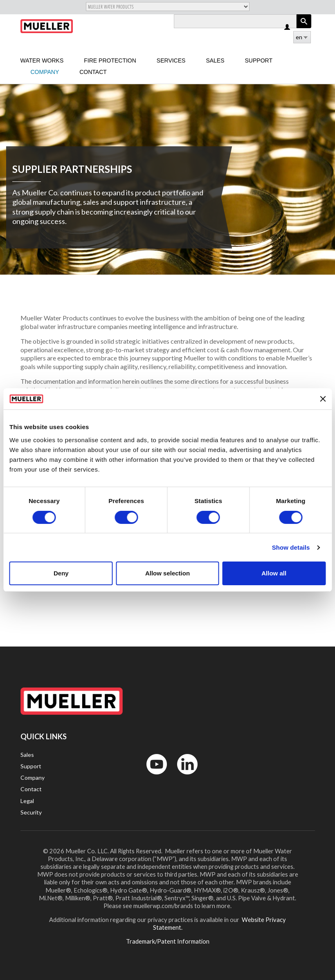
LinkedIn (183, 776)
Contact (93, 72)
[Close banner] (323, 399)
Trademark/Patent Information (168, 941)
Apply (304, 28)
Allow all (274, 573)
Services (171, 60)
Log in (288, 28)
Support (259, 60)
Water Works (42, 60)
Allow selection (167, 573)
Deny (61, 573)
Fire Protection (110, 60)
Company (45, 72)
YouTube (152, 776)
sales (215, 60)
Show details (291, 547)
